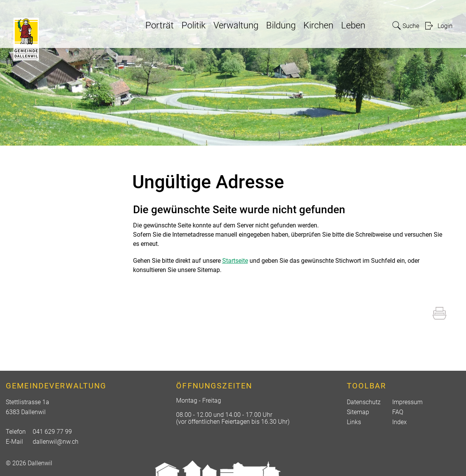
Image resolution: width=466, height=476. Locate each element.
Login (445, 26)
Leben (353, 25)
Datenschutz (364, 402)
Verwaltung (236, 25)
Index (399, 422)
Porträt (160, 25)
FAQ (398, 412)
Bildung (281, 25)
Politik (194, 25)
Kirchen (318, 25)
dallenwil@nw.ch (56, 442)
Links (354, 422)
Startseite (235, 261)
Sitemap (358, 412)
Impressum (407, 402)
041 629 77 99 (52, 432)
